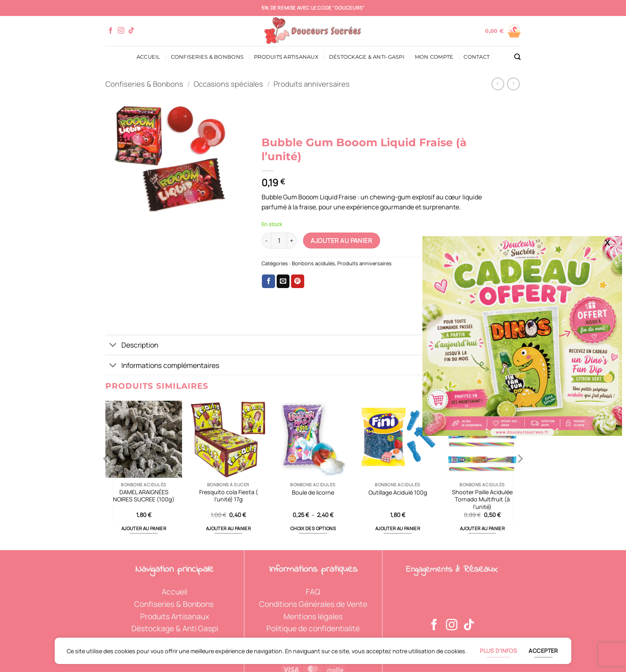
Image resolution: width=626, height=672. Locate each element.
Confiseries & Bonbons (207, 57)
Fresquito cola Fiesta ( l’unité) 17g (229, 496)
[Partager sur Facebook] (268, 281)
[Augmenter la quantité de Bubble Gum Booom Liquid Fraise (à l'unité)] (292, 241)
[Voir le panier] (503, 31)
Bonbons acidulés (313, 263)
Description (132, 346)
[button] (517, 57)
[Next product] (498, 84)
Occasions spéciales (228, 84)
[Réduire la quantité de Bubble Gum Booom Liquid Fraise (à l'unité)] (266, 241)
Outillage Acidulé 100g (398, 493)
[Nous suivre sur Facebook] (111, 31)
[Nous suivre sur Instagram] (121, 31)
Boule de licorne (313, 493)
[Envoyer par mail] (283, 281)
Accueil (149, 57)
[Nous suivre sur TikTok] (131, 31)
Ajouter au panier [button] (144, 528)
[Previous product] (513, 84)
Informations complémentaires (162, 366)
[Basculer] (113, 346)
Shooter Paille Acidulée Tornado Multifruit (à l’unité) (482, 500)
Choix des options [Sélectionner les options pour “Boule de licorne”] (313, 528)
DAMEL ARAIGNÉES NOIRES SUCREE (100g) (144, 496)
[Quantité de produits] (279, 241)
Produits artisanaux (286, 57)
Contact (476, 57)
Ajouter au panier (341, 241)
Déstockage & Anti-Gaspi (367, 57)
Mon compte (434, 57)
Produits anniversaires (312, 84)
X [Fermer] (607, 243)
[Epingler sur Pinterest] (298, 281)
